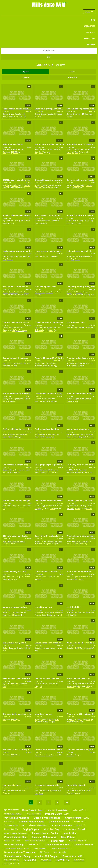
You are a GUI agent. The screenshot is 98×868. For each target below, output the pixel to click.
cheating (79, 292)
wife (87, 152)
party (74, 188)
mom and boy (51, 829)
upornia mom (70, 833)
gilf (49, 470)
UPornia (93, 752)
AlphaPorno (28, 325)
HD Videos (73, 77)
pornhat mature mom (16, 837)
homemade (49, 188)
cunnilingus (18, 221)
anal (4, 185)
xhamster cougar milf (78, 841)
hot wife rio (63, 860)
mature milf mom (79, 810)
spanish (89, 790)
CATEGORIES (89, 26)
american (76, 150)
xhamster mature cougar (14, 825)
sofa (13, 330)
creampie (58, 185)
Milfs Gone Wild (49, 4)
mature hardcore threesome (20, 852)
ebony (42, 328)
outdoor (50, 330)
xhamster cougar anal (17, 849)
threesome (46, 152)
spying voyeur (31, 829)
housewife (21, 470)
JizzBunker (60, 254)
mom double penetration (35, 841)
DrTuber (93, 645)
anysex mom (46, 860)
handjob (53, 508)
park (48, 473)
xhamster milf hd (34, 814)
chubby (5, 328)
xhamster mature (83, 845)
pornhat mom (57, 841)
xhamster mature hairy (38, 825)
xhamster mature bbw (57, 845)
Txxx (30, 218)
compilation (13, 292)
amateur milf (79, 821)
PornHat (29, 183)
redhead (13, 401)
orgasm (48, 544)
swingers (70, 117)
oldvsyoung (57, 150)
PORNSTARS (90, 38)
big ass (44, 541)
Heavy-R (92, 432)
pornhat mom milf (72, 856)
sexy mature (68, 837)
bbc (8, 185)
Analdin (93, 183)
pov (55, 330)
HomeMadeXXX (58, 361)
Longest (25, 77)
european (75, 221)
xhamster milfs (60, 852)
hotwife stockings (14, 845)
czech (69, 221)
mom (20, 117)
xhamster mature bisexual (74, 829)
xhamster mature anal (77, 818)
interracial (41, 330)
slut (56, 473)
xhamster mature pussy (17, 856)
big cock (13, 185)
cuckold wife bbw (12, 860)
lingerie (72, 686)
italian (47, 150)
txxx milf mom (35, 844)
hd (23, 114)
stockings (38, 295)
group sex (18, 114)
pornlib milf (30, 860)
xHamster (28, 111)
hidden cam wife (11, 829)
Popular (25, 72)
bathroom (6, 612)
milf (17, 117)
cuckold (5, 648)
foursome (70, 328)
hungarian (6, 117)
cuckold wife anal (59, 822)
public (52, 473)
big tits (5, 221)
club (10, 399)
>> (67, 802)
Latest (73, 72)
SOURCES (91, 32)
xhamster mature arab (44, 837)
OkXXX (29, 147)
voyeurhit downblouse (17, 818)
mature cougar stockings (32, 810)
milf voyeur (45, 852)
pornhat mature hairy (57, 814)
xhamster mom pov (12, 864)
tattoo (41, 793)
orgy (24, 117)
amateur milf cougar (46, 856)
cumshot (20, 292)
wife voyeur (79, 860)
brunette (21, 150)
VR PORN (91, 45)
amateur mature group (32, 822)
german (5, 114)
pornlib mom (9, 821)
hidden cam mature (12, 841)
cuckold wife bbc (62, 826)
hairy (76, 790)
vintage (77, 259)
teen (40, 152)
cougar (37, 221)
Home (93, 20)
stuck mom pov (40, 848)
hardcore (19, 188)
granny (11, 114)
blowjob (10, 150)
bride (74, 292)
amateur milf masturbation (58, 810)
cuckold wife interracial (60, 848)
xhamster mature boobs (45, 833)
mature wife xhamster (13, 814)
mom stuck (81, 825)
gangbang (70, 185)
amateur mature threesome (16, 833)
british (15, 150)
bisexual (51, 185)
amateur (69, 150)
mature (13, 117)
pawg (54, 544)
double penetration (23, 185)
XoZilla (29, 254)
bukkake (75, 506)
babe (4, 150)
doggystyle (45, 506)
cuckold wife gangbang (47, 818)
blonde (11, 221)
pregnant (74, 366)
